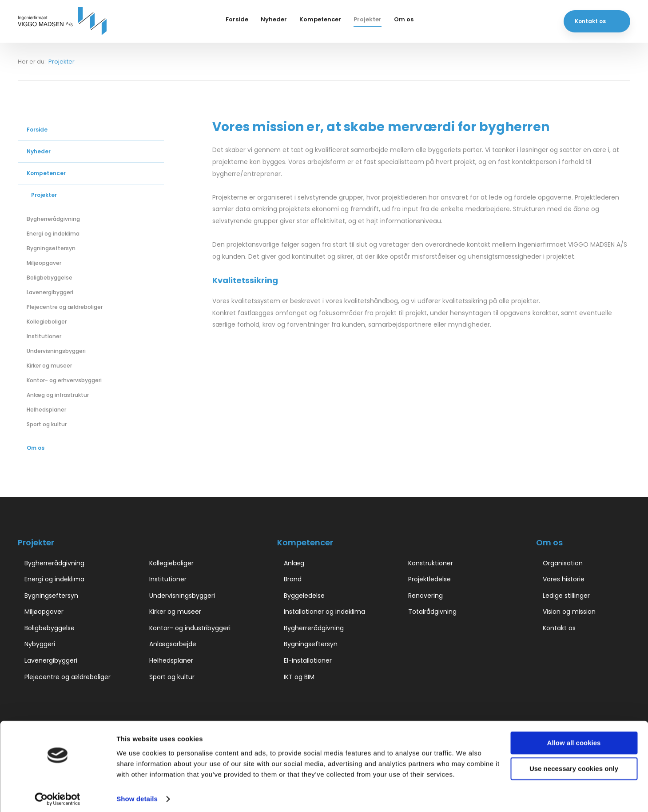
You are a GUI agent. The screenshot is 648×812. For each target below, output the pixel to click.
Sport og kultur (47, 424)
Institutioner (44, 336)
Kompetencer (320, 19)
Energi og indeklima (53, 234)
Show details (137, 794)
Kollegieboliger (47, 322)
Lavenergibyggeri (50, 292)
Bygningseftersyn (51, 248)
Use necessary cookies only (574, 764)
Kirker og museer (49, 366)
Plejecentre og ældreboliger (65, 307)
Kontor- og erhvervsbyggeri (64, 380)
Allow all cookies (574, 738)
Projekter (368, 19)
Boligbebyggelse (50, 278)
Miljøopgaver (44, 263)
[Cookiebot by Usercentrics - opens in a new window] (58, 795)
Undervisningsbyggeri (56, 351)
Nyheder (274, 19)
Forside (237, 19)
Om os (404, 19)
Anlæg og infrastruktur (58, 395)
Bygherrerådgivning (53, 219)
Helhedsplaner (46, 410)
